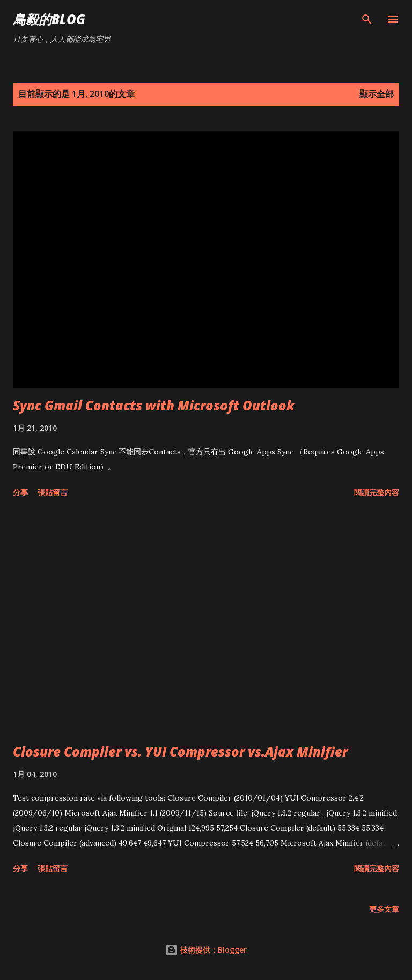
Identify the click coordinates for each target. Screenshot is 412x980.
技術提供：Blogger (206, 950)
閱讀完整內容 (377, 492)
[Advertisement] (206, 623)
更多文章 (384, 909)
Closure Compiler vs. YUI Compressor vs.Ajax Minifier (180, 751)
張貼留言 (53, 492)
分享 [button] (20, 492)
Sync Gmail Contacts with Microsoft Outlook (154, 405)
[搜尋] (367, 19)
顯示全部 (377, 94)
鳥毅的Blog (49, 19)
